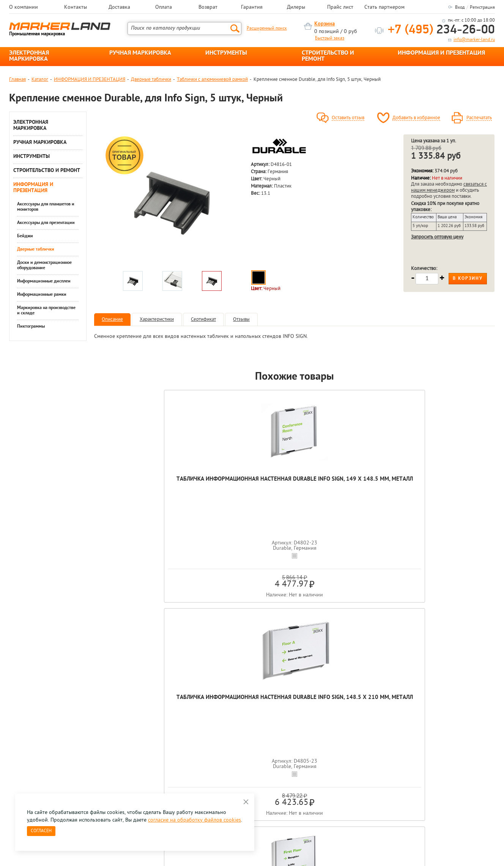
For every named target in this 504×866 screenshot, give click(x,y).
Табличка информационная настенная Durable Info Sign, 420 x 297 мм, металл (295, 494)
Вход (460, 8)
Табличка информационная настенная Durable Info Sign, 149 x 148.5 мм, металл (134, 494)
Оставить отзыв (348, 118)
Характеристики (157, 319)
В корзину (468, 279)
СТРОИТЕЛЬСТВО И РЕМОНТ (328, 56)
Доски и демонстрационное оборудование (44, 265)
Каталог (40, 80)
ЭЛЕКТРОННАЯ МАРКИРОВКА (29, 56)
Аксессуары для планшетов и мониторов (46, 207)
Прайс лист (340, 8)
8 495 (49, 737)
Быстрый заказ (330, 38)
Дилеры (296, 8)
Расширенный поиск (267, 28)
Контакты (76, 8)
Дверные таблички (151, 80)
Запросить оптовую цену (437, 237)
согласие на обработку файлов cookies (195, 820)
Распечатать (479, 118)
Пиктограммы (31, 327)
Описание (112, 319)
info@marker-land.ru (474, 40)
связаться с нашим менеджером (449, 187)
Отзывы (241, 319)
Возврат (208, 8)
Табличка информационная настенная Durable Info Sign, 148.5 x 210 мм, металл (214, 494)
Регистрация (482, 8)
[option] (172, 201)
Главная (17, 80)
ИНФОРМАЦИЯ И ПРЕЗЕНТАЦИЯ (441, 53)
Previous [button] (10, 658)
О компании (24, 8)
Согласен (41, 831)
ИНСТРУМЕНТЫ (226, 53)
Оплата (164, 8)
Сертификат (203, 319)
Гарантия (252, 8)
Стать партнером (384, 8)
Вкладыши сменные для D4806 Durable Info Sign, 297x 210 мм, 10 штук (455, 490)
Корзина (324, 24)
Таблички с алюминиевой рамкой (212, 80)
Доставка (119, 8)
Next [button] (494, 658)
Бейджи (25, 236)
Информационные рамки (42, 295)
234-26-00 (441, 30)
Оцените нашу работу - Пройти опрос (80, 754)
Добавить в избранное (416, 118)
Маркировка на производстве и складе (46, 311)
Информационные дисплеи (44, 281)
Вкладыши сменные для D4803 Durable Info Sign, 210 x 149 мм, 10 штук (375, 490)
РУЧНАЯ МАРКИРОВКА (140, 53)
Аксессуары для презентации (46, 223)
